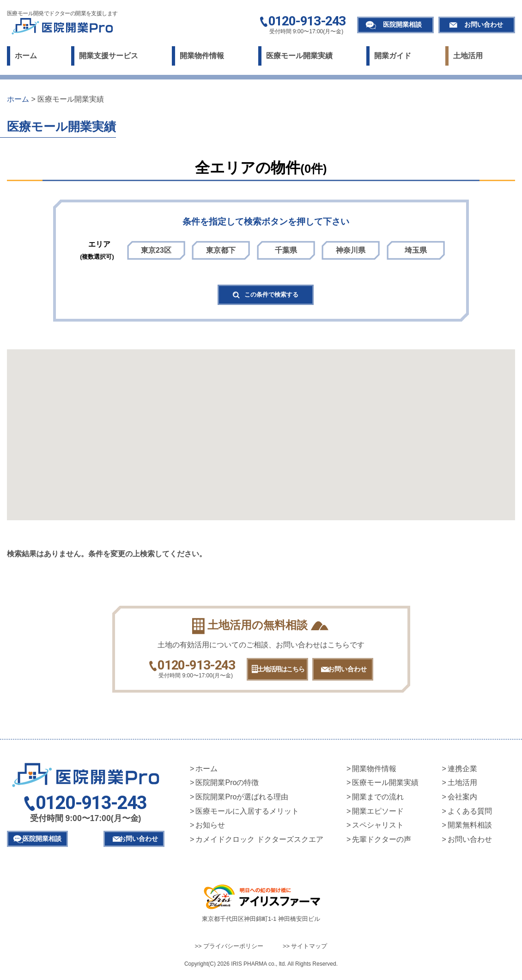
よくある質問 (470, 815)
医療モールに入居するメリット (247, 815)
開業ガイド (393, 56)
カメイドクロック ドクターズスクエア (259, 843)
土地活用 (468, 56)
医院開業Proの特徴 (227, 786)
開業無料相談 (470, 829)
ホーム (26, 56)
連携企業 (462, 772)
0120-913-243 (307, 22)
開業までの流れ (378, 800)
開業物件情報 (202, 56)
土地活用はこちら (273, 673)
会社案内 (462, 800)
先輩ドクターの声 (382, 843)
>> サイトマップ (305, 950)
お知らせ (210, 829)
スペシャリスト (378, 829)
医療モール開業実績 (299, 56)
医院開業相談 (402, 24)
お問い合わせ (484, 24)
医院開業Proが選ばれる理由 (242, 800)
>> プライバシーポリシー (229, 950)
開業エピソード (378, 815)
